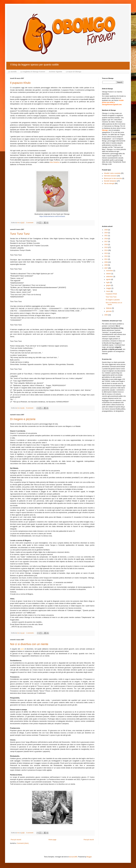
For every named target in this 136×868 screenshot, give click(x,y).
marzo (108, 291)
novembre (110, 271)
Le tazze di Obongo (73, 72)
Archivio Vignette (56, 72)
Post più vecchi (89, 840)
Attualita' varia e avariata (112, 173)
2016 (106, 245)
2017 (106, 241)
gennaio (109, 311)
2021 (106, 236)
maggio (109, 288)
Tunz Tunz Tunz (20, 234)
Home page (52, 840)
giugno (109, 285)
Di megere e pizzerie (23, 419)
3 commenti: (30, 223)
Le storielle (12, 72)
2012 (106, 256)
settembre (110, 277)
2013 (106, 253)
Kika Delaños (55, 162)
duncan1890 (73, 857)
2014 (106, 250)
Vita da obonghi (109, 183)
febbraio (109, 308)
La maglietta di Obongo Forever (33, 72)
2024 (106, 233)
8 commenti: (30, 408)
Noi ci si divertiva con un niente (29, 644)
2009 (106, 262)
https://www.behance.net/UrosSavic (52, 216)
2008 (106, 265)
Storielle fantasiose (110, 181)
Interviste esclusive (110, 176)
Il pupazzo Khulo (20, 83)
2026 (106, 230)
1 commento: (30, 633)
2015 (106, 247)
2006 (106, 315)
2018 (106, 239)
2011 (106, 259)
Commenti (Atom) (23, 843)
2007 (106, 268)
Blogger (89, 857)
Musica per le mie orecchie (113, 178)
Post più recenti (16, 840)
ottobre (109, 274)
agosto (109, 279)
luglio (108, 282)
